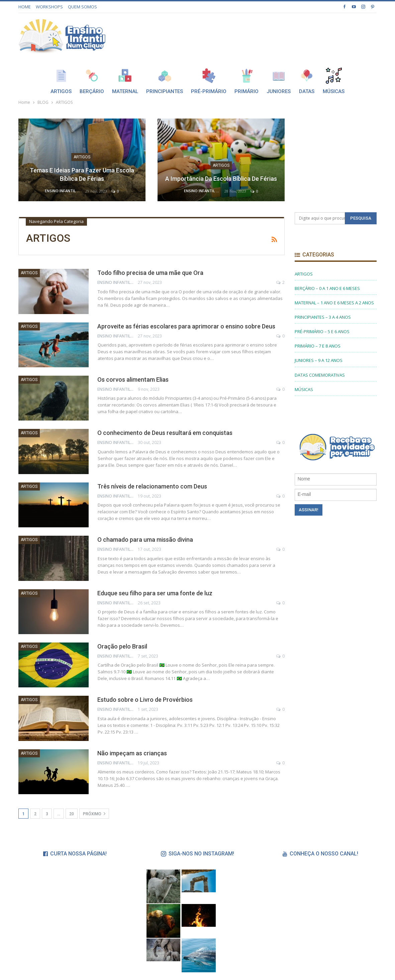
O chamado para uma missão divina (145, 540)
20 (72, 814)
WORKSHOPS (49, 7)
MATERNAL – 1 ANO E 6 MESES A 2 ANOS (334, 303)
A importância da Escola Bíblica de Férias (221, 179)
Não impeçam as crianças (132, 753)
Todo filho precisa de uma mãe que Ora (150, 273)
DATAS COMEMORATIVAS (320, 375)
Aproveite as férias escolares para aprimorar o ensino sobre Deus (186, 326)
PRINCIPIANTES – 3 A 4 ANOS (323, 317)
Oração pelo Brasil (122, 646)
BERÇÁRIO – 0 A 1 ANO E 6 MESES (327, 288)
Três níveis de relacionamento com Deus (152, 486)
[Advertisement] (298, 34)
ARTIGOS (82, 157)
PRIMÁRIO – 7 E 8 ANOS (318, 346)
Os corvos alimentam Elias (133, 380)
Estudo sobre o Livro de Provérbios (145, 700)
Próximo (94, 814)
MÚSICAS (304, 389)
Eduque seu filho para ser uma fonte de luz (155, 593)
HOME (25, 7)
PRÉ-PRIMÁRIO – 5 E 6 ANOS (322, 331)
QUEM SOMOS (82, 7)
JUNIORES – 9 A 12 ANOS (319, 360)
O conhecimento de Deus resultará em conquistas (165, 433)
